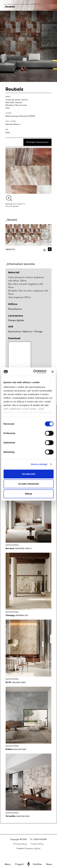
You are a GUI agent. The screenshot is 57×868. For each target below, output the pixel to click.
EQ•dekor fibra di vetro (16, 105)
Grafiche (37, 864)
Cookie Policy (37, 844)
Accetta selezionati (28, 484)
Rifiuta (28, 494)
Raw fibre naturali (14, 102)
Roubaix (38, 4)
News (49, 864)
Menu (8, 864)
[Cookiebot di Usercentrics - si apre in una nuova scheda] (35, 372)
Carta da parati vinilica (17, 100)
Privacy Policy (20, 844)
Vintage (39, 332)
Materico (28, 332)
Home (5, 4)
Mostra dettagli (39, 464)
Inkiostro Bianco (13, 124)
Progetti (20, 864)
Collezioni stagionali (13, 4)
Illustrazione (15, 332)
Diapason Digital (33, 848)
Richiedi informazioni (37, 142)
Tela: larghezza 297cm (20, 297)
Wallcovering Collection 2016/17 (27, 4)
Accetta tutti (28, 474)
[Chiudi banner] (52, 372)
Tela (7, 108)
